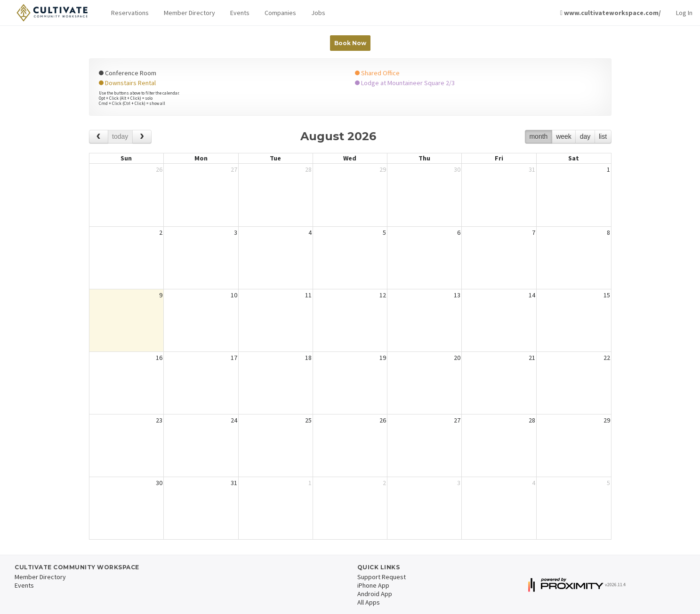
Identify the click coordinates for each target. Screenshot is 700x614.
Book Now (350, 43)
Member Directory (189, 13)
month (538, 136)
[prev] (99, 137)
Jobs (318, 13)
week (564, 136)
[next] (142, 137)
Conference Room (128, 73)
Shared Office (377, 73)
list (603, 136)
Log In (684, 13)
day (585, 136)
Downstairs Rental (127, 83)
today (120, 136)
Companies (280, 13)
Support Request (382, 577)
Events (240, 13)
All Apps (369, 602)
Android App (375, 594)
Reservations (130, 13)
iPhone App (373, 585)
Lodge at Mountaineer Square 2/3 (405, 83)
